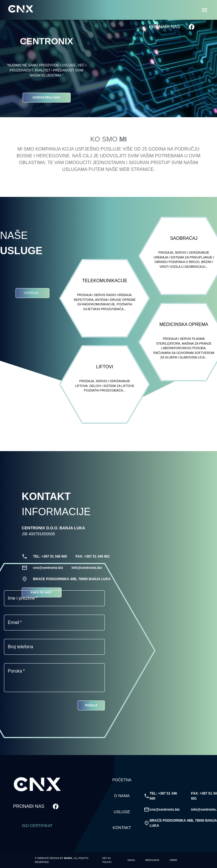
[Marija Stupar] (152, 860)
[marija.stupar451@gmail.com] (131, 860)
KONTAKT (122, 828)
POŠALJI (91, 705)
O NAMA (122, 796)
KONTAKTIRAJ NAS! (47, 98)
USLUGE (122, 812)
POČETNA (122, 780)
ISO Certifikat (37, 826)
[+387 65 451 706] (173, 860)
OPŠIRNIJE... (32, 293)
